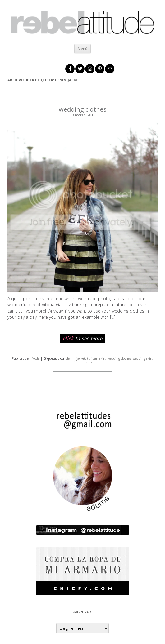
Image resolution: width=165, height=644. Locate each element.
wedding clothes (83, 109)
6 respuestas (83, 362)
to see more (82, 339)
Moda (36, 358)
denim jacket (76, 358)
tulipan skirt (96, 358)
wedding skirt (143, 358)
